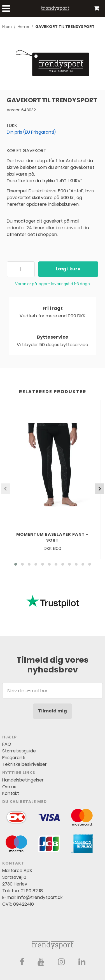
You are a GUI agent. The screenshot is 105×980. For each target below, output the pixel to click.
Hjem (7, 27)
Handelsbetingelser (23, 780)
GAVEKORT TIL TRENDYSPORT (65, 27)
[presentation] (5, 489)
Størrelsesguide (19, 751)
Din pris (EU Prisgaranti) (31, 132)
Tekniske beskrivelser (25, 764)
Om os (9, 787)
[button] (16, 564)
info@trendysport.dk (40, 897)
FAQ (7, 744)
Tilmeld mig (53, 711)
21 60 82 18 (32, 891)
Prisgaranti (14, 758)
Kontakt (11, 793)
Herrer (24, 27)
